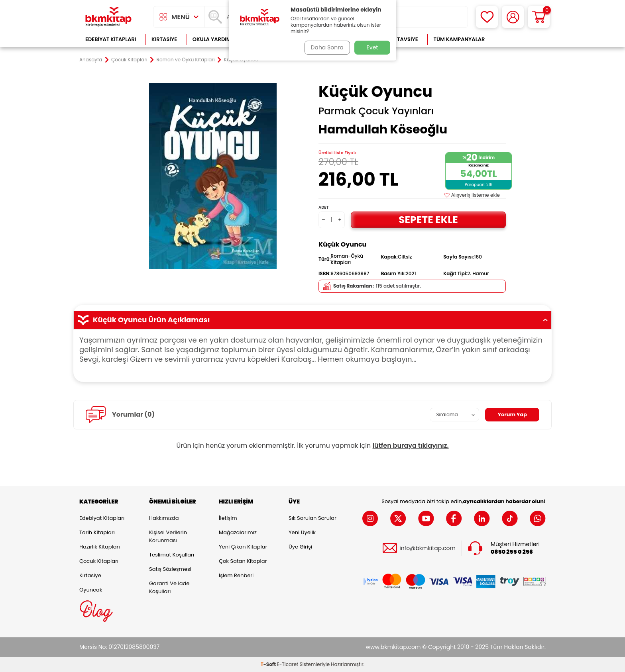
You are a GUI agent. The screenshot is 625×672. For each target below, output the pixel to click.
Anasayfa (91, 60)
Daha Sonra (326, 47)
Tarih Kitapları (97, 532)
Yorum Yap (511, 415)
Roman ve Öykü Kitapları (186, 60)
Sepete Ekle (428, 220)
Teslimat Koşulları (172, 555)
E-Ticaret (288, 664)
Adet (323, 207)
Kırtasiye (164, 39)
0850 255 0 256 (512, 552)
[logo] (108, 17)
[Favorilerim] (487, 17)
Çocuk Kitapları (129, 60)
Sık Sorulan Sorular (312, 518)
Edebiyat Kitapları (111, 39)
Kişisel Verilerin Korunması (168, 536)
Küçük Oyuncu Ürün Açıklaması (312, 320)
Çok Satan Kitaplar (243, 561)
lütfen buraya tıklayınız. (411, 446)
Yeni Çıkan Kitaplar (243, 547)
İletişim (228, 518)
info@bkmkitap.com (427, 548)
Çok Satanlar (520, 39)
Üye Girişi (300, 547)
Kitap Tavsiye (400, 39)
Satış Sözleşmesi (170, 569)
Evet (372, 47)
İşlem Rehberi (236, 575)
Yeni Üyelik (302, 532)
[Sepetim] (539, 17)
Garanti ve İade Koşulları (169, 587)
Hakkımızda (164, 518)
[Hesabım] (513, 17)
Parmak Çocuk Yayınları (376, 111)
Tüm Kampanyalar (459, 39)
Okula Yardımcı (214, 39)
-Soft (269, 664)
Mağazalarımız (238, 532)
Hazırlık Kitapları (100, 547)
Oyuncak (91, 590)
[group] (213, 176)
